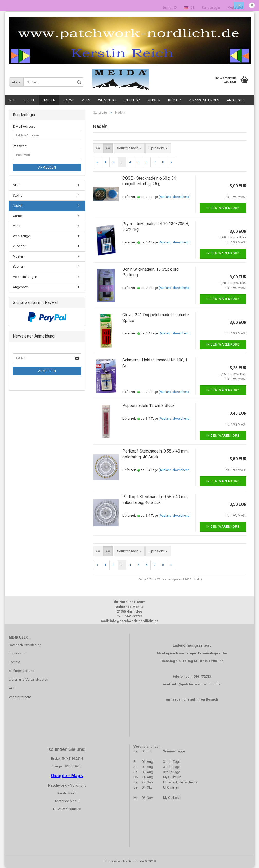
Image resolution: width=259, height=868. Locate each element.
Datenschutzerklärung (25, 645)
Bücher (175, 100)
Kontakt (15, 662)
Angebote (235, 100)
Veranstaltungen (204, 100)
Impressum (17, 653)
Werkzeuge (108, 100)
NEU (12, 100)
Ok (239, 5)
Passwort (20, 146)
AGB (12, 688)
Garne (69, 100)
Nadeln (49, 100)
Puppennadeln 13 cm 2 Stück (149, 406)
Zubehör (132, 100)
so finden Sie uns (21, 671)
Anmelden (47, 167)
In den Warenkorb (223, 208)
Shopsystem (113, 861)
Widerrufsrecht (20, 697)
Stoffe (29, 100)
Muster (154, 100)
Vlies (86, 100)
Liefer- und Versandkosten (28, 680)
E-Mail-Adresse (24, 126)
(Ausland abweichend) (175, 197)
